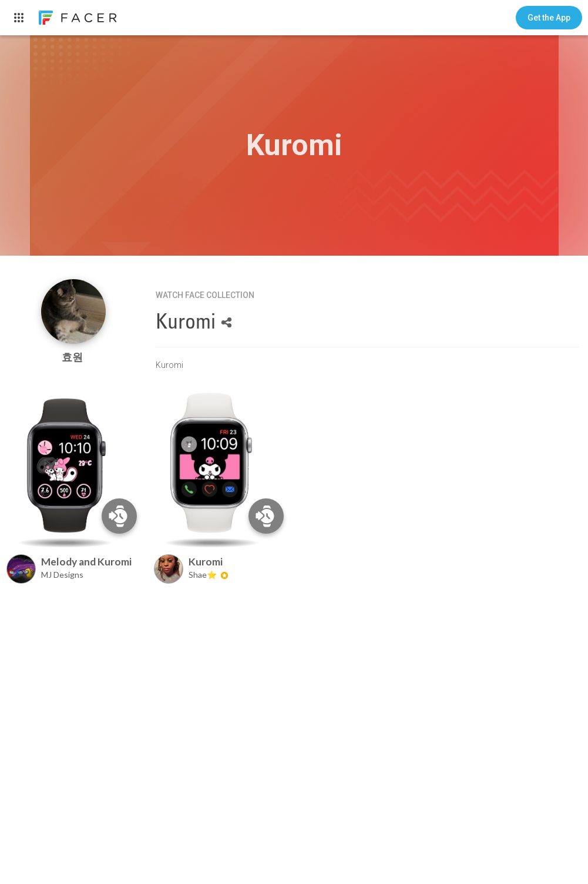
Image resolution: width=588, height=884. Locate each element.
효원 (73, 357)
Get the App (549, 18)
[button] (549, 18)
